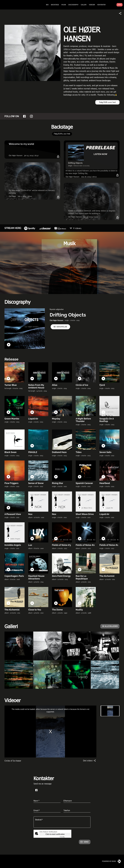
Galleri (11, 626)
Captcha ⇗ (65, 837)
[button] (60, 327)
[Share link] (120, 13)
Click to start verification (55, 834)
